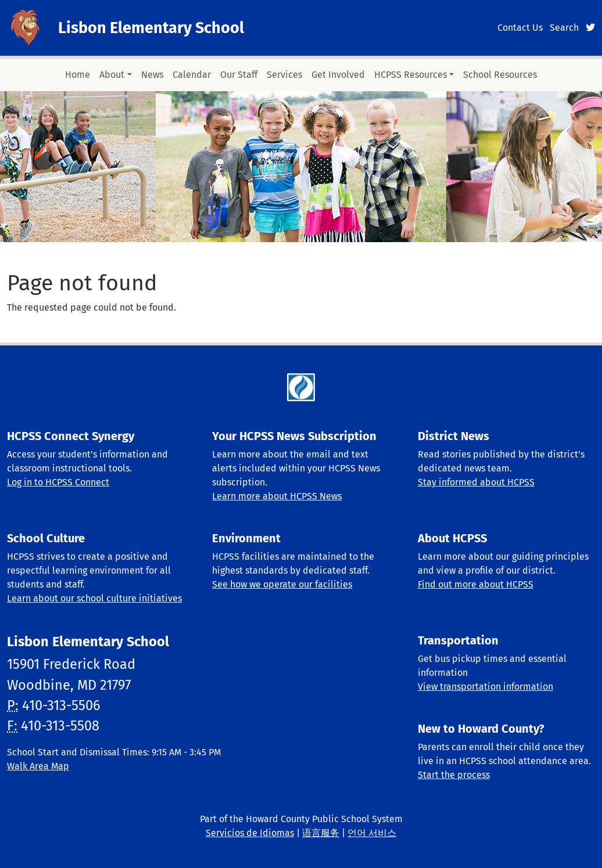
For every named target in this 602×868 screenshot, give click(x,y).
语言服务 (321, 833)
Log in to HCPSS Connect (58, 482)
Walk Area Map (38, 766)
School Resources (500, 75)
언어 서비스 (372, 833)
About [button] (112, 75)
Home (78, 75)
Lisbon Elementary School (151, 28)
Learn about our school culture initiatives (94, 598)
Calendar (192, 75)
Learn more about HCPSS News (277, 496)
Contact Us (520, 28)
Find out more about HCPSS (476, 584)
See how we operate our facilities (282, 584)
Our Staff (239, 75)
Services (284, 75)
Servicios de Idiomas (250, 833)
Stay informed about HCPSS (476, 482)
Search (564, 28)
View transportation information (485, 687)
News (152, 75)
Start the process (454, 775)
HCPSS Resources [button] (411, 75)
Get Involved (338, 75)
